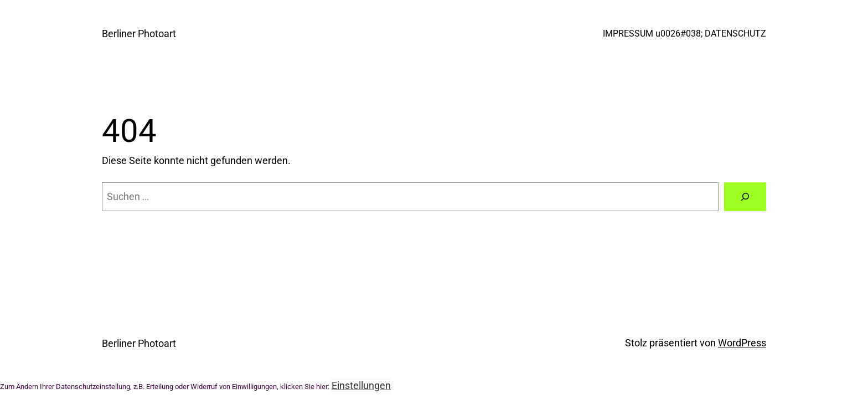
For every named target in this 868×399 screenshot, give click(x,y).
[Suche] (745, 197)
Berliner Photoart (139, 34)
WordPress (742, 343)
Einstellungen (361, 385)
